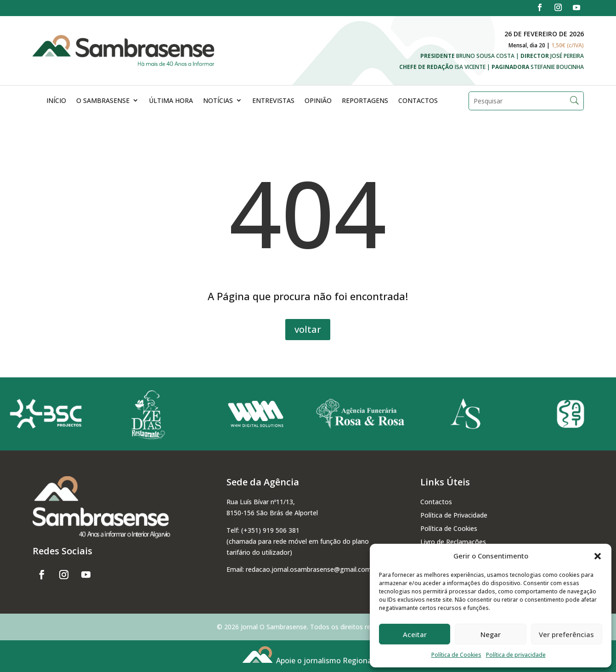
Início (56, 100)
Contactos (418, 100)
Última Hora (171, 100)
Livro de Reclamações (453, 542)
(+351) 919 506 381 (270, 530)
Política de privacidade (516, 655)
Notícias (218, 100)
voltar (308, 329)
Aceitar (415, 634)
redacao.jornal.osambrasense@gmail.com (308, 569)
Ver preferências (566, 634)
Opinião (318, 100)
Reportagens (365, 100)
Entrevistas (273, 100)
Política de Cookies (456, 655)
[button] (598, 556)
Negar (491, 634)
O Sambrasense (103, 100)
